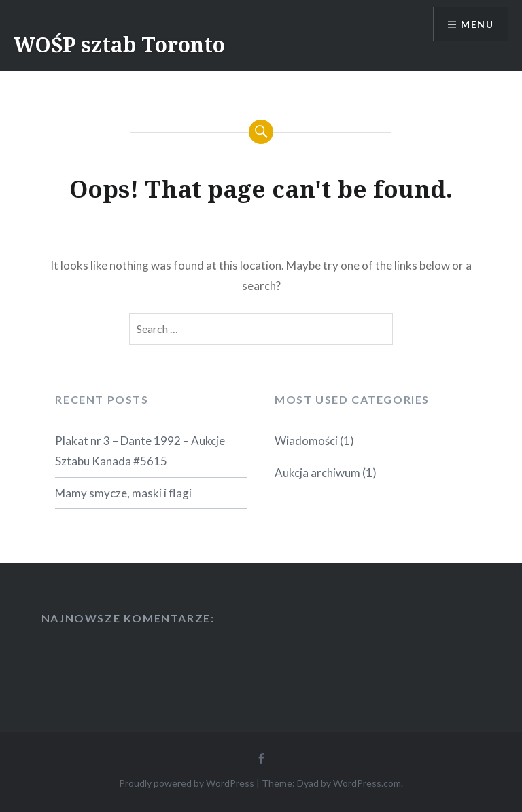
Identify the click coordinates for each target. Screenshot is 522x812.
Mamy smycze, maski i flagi (123, 493)
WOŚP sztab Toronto (119, 45)
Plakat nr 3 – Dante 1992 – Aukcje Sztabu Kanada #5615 (140, 451)
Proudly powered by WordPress (187, 783)
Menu (477, 24)
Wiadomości (306, 441)
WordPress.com (367, 783)
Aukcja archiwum (317, 473)
